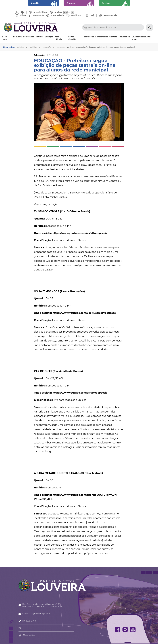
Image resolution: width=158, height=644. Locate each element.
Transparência (57, 15)
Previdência (124, 37)
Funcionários (102, 37)
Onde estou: (9, 47)
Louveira (17, 37)
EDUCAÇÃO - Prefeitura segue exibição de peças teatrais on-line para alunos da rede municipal (100, 47)
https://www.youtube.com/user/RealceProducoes (84, 313)
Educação (50, 47)
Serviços (49, 37)
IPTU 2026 (5, 38)
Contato (113, 37)
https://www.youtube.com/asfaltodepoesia (80, 233)
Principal (22, 47)
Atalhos (58, 12)
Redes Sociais (110, 15)
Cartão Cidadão (72, 38)
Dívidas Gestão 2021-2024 (142, 38)
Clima (23, 15)
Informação (38, 15)
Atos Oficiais (58, 38)
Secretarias (29, 37)
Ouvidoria (76, 15)
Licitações (89, 37)
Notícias (39, 37)
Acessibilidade (41, 12)
